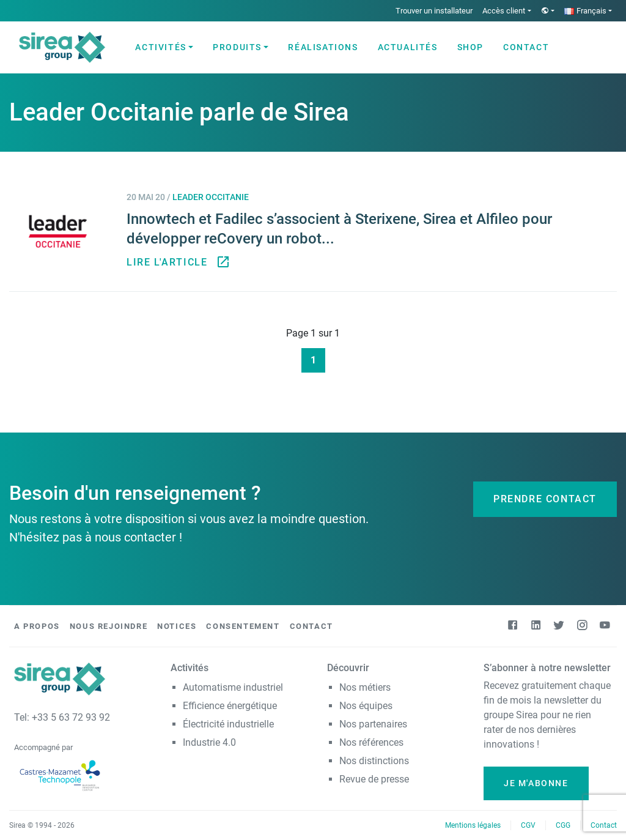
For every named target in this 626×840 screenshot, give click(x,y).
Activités (160, 47)
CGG (563, 825)
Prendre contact (545, 499)
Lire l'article (177, 262)
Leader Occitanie (211, 197)
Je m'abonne (536, 783)
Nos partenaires (373, 724)
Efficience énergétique (230, 706)
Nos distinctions (374, 761)
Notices (177, 626)
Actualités (408, 47)
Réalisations (323, 47)
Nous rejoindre (109, 626)
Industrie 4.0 (209, 742)
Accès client (504, 11)
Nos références (371, 742)
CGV (528, 825)
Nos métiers (365, 687)
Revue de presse (374, 779)
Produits (237, 47)
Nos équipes (366, 706)
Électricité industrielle (228, 724)
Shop (470, 47)
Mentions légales (473, 825)
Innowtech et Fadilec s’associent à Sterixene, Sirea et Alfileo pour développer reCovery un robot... (339, 229)
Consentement (243, 626)
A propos (37, 626)
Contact (526, 47)
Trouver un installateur (434, 11)
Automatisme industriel (233, 687)
